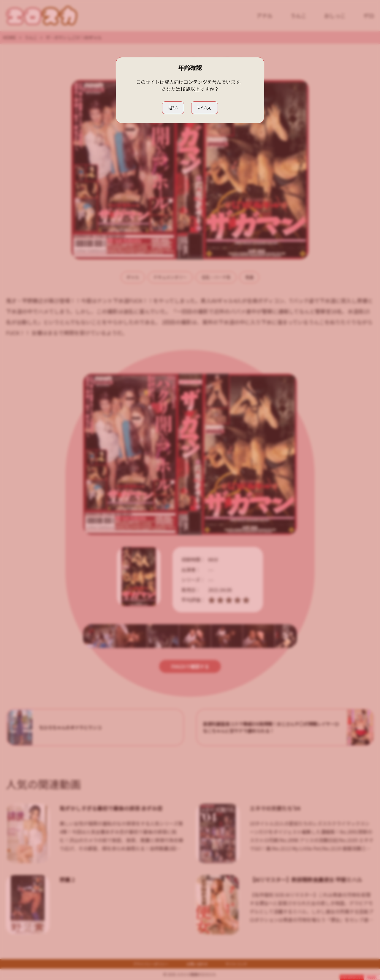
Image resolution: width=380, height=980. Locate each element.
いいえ (205, 107)
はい (173, 107)
